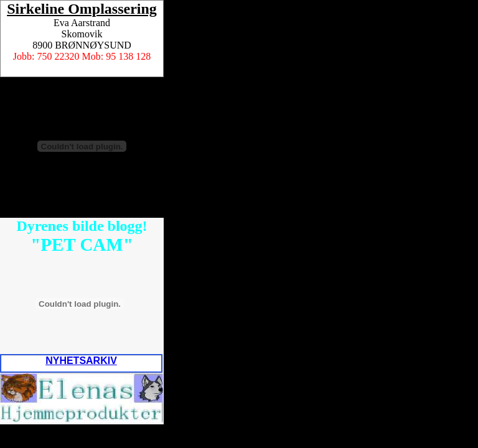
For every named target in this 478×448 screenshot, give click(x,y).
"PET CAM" (82, 245)
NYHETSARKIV (81, 361)
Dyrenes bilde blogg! (82, 226)
